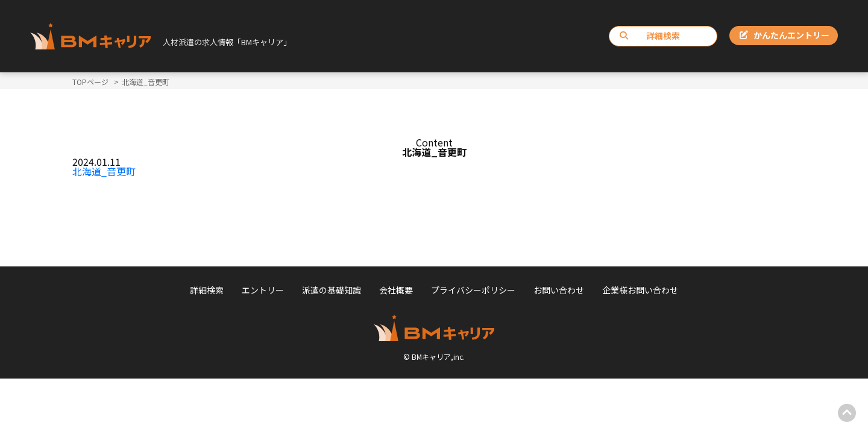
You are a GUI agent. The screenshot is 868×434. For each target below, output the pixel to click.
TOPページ (90, 82)
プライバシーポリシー (473, 290)
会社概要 (396, 290)
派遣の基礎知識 (332, 290)
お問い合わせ (559, 290)
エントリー (263, 290)
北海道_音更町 (104, 171)
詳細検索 (650, 36)
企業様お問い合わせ (640, 290)
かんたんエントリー (785, 35)
